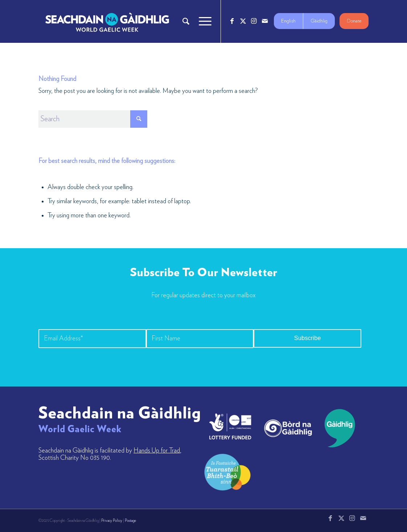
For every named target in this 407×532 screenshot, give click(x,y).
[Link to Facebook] (232, 21)
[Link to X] (243, 21)
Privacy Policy (112, 521)
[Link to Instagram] (254, 21)
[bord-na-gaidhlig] (288, 428)
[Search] (186, 21)
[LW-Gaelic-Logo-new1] (227, 471)
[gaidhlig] (338, 428)
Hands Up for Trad (157, 451)
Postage (130, 521)
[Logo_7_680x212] (107, 21)
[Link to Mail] (265, 21)
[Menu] (203, 21)
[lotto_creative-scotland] (230, 426)
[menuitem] (186, 21)
